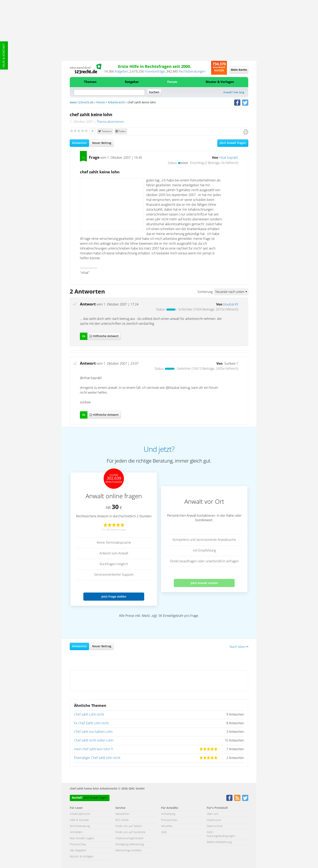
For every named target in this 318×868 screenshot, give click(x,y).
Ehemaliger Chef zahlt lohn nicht (97, 758)
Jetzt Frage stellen (114, 596)
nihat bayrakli (229, 158)
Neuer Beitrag (102, 143)
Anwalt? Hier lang (234, 93)
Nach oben (239, 647)
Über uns (213, 814)
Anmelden (76, 832)
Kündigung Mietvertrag (130, 844)
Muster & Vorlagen (220, 82)
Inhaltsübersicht (80, 814)
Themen (90, 82)
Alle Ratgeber (78, 851)
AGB (164, 832)
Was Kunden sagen (82, 838)
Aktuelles (167, 826)
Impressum (214, 820)
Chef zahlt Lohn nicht (89, 715)
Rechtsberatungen (192, 72)
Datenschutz (215, 826)
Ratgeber (121, 72)
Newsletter (122, 814)
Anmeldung (168, 814)
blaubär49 (231, 304)
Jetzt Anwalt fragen (233, 143)
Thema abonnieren (110, 122)
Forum (172, 82)
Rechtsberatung (80, 826)
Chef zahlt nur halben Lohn (93, 732)
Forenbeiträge (155, 72)
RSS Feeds (122, 820)
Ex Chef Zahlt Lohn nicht (91, 723)
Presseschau (78, 844)
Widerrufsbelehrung (219, 842)
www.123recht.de (82, 103)
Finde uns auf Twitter (129, 826)
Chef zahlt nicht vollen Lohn (94, 740)
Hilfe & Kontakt (4, 55)
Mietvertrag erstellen (129, 851)
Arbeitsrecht (116, 103)
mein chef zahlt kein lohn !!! (94, 749)
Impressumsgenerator (129, 838)
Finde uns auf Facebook (130, 832)
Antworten (79, 143)
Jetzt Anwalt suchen (204, 583)
